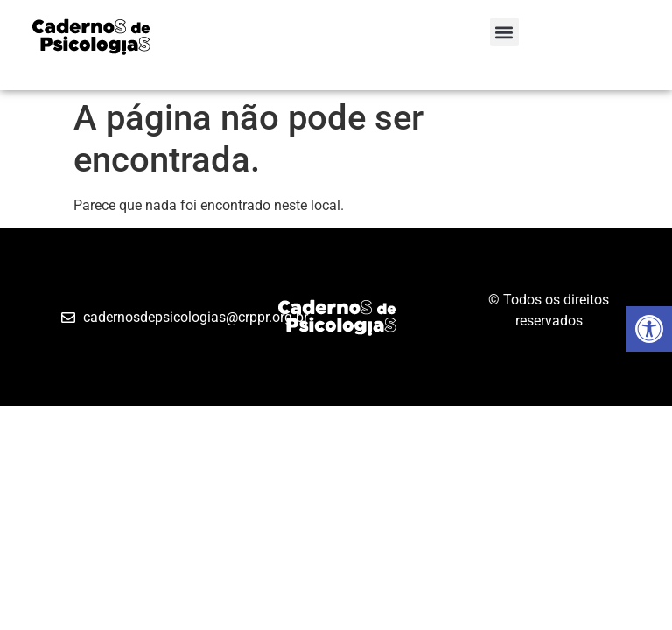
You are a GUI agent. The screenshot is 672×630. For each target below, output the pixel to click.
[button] (504, 32)
